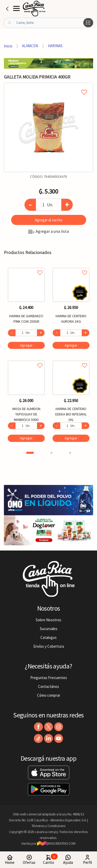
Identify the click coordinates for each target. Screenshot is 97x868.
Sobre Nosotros (48, 620)
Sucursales (49, 629)
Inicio (8, 46)
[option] (48, 127)
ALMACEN (30, 46)
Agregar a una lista (48, 231)
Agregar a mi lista (48, 86)
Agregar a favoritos (26, 267)
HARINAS (55, 46)
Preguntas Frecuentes (49, 678)
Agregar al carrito (49, 220)
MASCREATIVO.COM (56, 843)
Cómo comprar (49, 695)
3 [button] (70, 453)
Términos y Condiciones (49, 826)
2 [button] (51, 453)
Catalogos (48, 637)
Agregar (26, 345)
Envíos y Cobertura (49, 646)
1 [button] (30, 453)
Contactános (48, 686)
